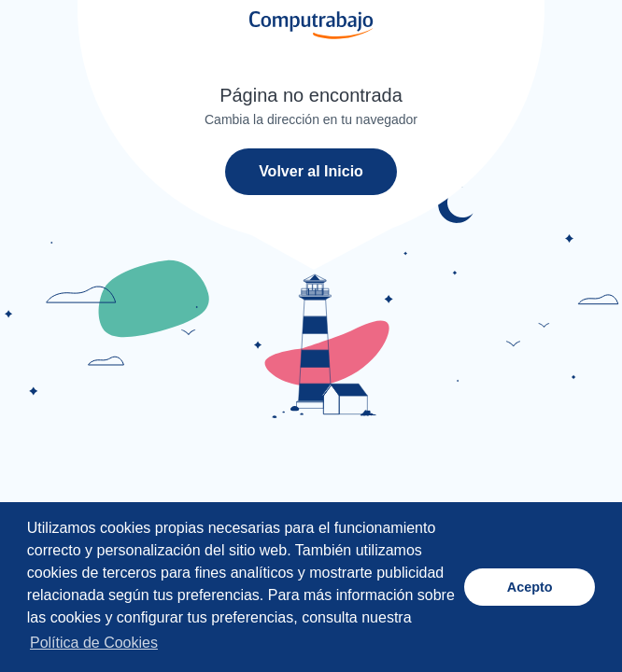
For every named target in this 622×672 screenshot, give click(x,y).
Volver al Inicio (311, 171)
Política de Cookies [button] (94, 643)
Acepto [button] (530, 587)
